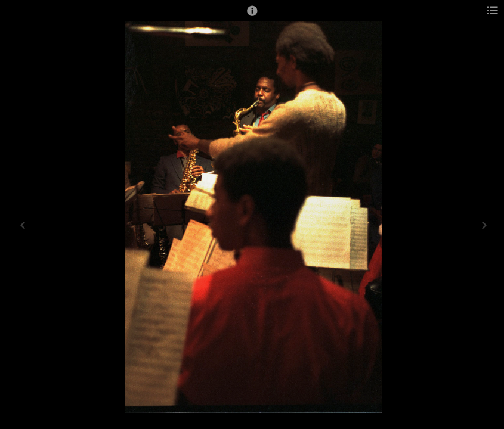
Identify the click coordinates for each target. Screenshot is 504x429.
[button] (252, 16)
